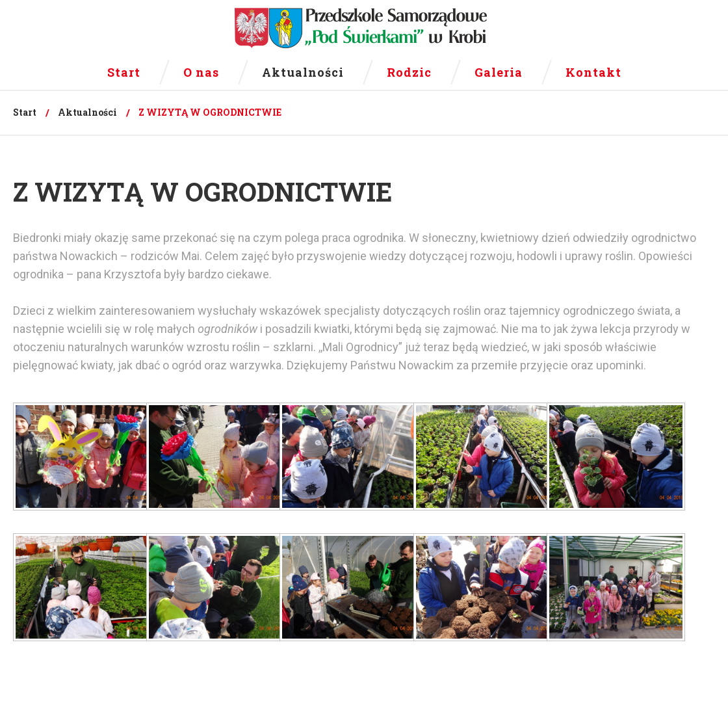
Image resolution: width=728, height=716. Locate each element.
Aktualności (87, 112)
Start (25, 112)
